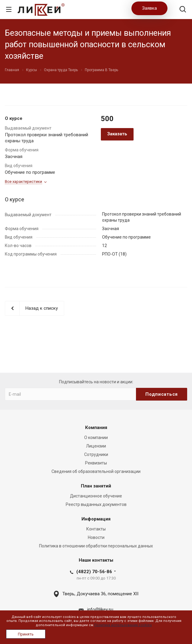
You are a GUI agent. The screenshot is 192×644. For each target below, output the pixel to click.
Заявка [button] (149, 8)
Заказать (117, 134)
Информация (96, 519)
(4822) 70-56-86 (94, 572)
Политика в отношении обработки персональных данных (96, 546)
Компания (96, 428)
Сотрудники (96, 454)
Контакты (96, 529)
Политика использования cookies (123, 625)
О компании (96, 438)
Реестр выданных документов (96, 504)
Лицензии (96, 446)
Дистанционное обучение (96, 496)
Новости (96, 537)
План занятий (96, 486)
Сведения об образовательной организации (96, 471)
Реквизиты (96, 463)
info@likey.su (100, 609)
